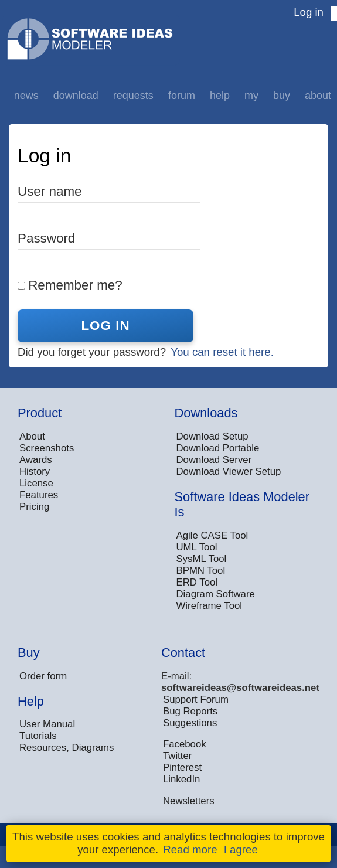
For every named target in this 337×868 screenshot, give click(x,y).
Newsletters (189, 801)
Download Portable (218, 448)
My (251, 96)
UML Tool (197, 547)
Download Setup (212, 436)
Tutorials (38, 736)
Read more (190, 850)
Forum (182, 96)
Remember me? (75, 285)
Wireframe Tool (210, 606)
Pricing (34, 507)
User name (50, 191)
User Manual (47, 724)
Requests (133, 96)
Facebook (185, 744)
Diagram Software (216, 594)
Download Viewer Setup (229, 472)
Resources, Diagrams (67, 748)
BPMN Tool (201, 571)
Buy (282, 96)
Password (46, 238)
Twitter (177, 756)
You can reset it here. (222, 352)
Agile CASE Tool (212, 535)
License (36, 483)
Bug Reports (190, 711)
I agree (241, 850)
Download (76, 96)
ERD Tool (197, 582)
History (35, 472)
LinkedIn (181, 779)
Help (220, 96)
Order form (43, 676)
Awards (36, 460)
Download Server (214, 460)
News (26, 96)
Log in (309, 12)
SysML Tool (202, 559)
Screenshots (47, 448)
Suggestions (190, 723)
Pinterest (182, 767)
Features (39, 495)
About (318, 96)
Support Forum (196, 699)
